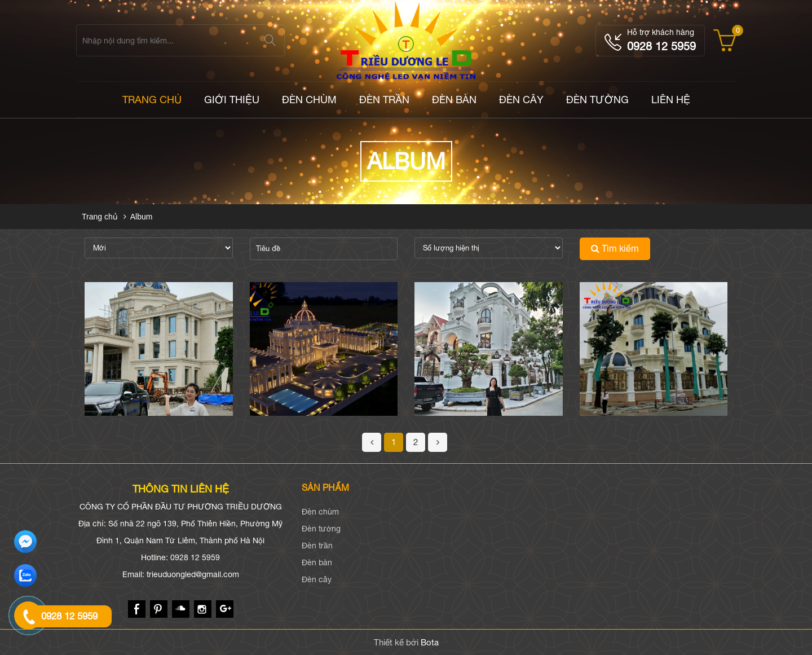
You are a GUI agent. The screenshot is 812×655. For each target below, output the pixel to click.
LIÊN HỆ (671, 100)
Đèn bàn (454, 100)
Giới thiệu (232, 100)
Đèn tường (597, 100)
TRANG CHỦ (152, 100)
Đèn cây (521, 100)
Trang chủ (100, 217)
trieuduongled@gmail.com (193, 574)
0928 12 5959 (661, 46)
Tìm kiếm (615, 248)
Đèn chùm (309, 100)
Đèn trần (384, 100)
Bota (430, 642)
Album (142, 217)
